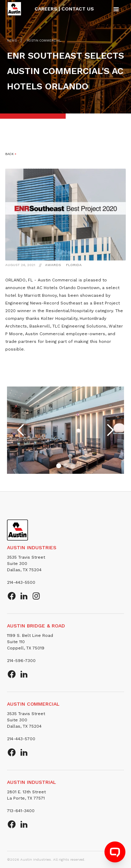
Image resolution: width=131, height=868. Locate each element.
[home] (14, 9)
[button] (116, 9)
